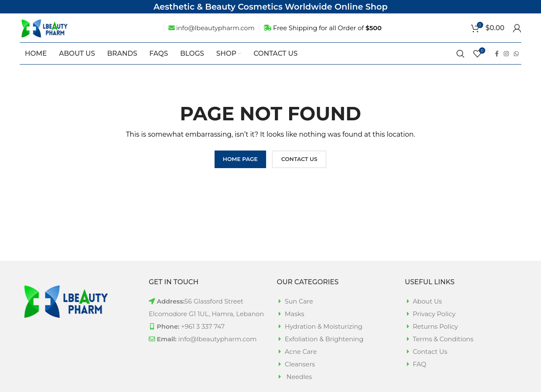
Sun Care (299, 313)
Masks (295, 326)
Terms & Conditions (443, 351)
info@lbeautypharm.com (215, 34)
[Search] (461, 65)
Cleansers (300, 376)
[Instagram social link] (506, 65)
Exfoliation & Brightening (324, 351)
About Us (427, 313)
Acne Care (301, 363)
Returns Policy (435, 338)
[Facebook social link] (497, 65)
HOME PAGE (240, 171)
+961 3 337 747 (203, 338)
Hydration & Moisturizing (324, 338)
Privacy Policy (434, 326)
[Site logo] (55, 34)
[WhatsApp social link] (516, 65)
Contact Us (430, 363)
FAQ (419, 376)
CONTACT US (299, 171)
